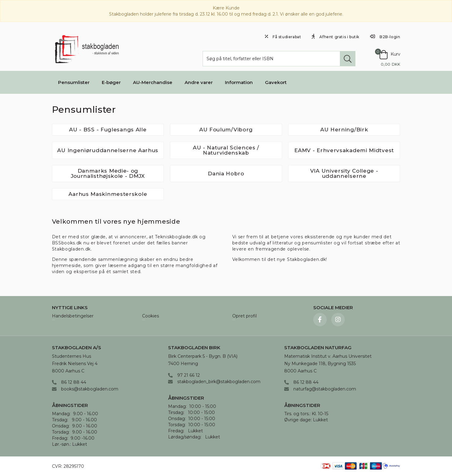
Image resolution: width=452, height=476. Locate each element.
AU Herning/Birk (344, 130)
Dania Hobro (226, 174)
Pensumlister (74, 82)
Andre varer (199, 82)
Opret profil (244, 316)
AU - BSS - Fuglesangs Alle (108, 130)
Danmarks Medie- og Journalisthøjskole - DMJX (108, 173)
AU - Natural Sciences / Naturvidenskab (226, 150)
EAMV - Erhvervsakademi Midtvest (344, 150)
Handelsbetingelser (73, 316)
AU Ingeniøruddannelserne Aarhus (108, 150)
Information (239, 82)
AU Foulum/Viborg (226, 130)
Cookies (151, 316)
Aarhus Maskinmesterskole (108, 194)
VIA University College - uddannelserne (344, 173)
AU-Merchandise (153, 82)
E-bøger (111, 82)
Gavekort (276, 82)
